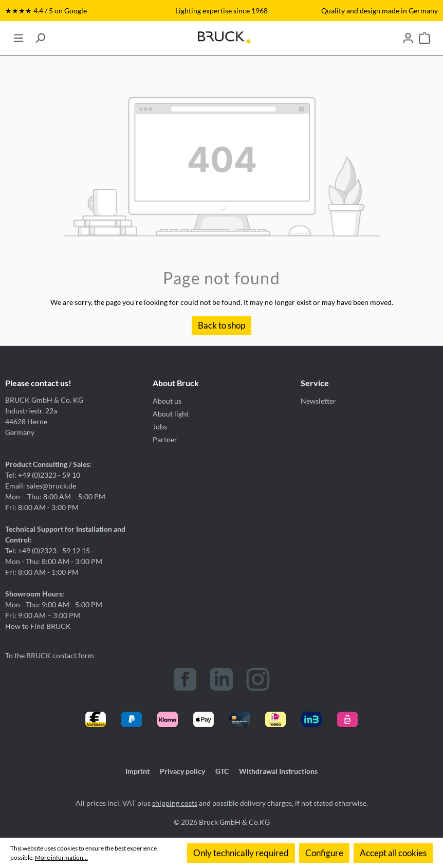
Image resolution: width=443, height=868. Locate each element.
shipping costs (175, 803)
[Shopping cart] (424, 35)
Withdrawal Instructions (278, 771)
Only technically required (241, 853)
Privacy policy (182, 771)
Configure (324, 853)
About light (171, 414)
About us (167, 401)
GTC (222, 771)
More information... (61, 857)
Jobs (160, 427)
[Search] (40, 35)
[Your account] (408, 35)
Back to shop (221, 325)
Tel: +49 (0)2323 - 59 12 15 (48, 550)
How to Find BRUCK (38, 626)
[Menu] (19, 35)
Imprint (137, 771)
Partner (165, 439)
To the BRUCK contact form (50, 655)
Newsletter (318, 401)
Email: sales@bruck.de (41, 486)
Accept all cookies (393, 853)
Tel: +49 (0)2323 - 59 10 (43, 475)
